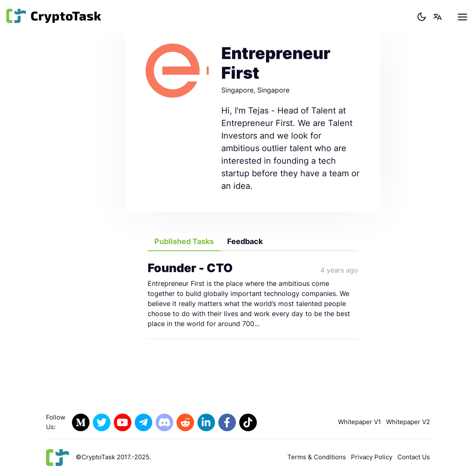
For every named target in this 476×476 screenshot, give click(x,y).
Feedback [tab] (245, 241)
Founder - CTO (190, 268)
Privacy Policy (372, 457)
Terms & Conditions (317, 457)
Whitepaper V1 (360, 422)
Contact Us (414, 457)
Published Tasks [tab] (184, 241)
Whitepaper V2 (408, 422)
